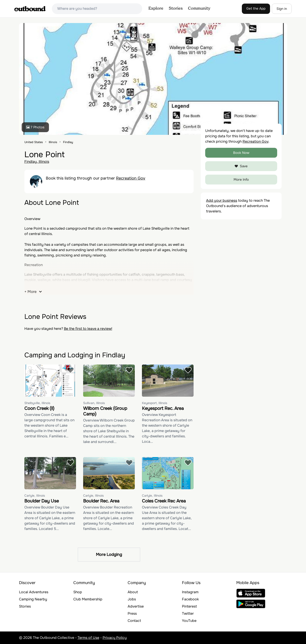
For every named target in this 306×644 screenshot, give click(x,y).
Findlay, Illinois (37, 162)
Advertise (136, 606)
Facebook (190, 599)
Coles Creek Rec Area (164, 501)
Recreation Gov (131, 178)
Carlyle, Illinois (35, 496)
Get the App (256, 8)
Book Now (241, 153)
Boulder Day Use (42, 501)
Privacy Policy (115, 638)
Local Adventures (34, 592)
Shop (78, 592)
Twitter (188, 613)
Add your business (222, 200)
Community (199, 8)
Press (132, 613)
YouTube (189, 621)
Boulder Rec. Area (101, 501)
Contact (134, 621)
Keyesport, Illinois (155, 403)
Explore (156, 8)
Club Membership (88, 599)
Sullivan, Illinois (94, 403)
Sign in (282, 9)
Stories (176, 8)
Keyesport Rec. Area (163, 408)
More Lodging (109, 555)
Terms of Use (88, 638)
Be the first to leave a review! (88, 329)
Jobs (132, 599)
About (133, 592)
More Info (241, 180)
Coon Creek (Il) (39, 408)
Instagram (190, 592)
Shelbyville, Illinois (37, 403)
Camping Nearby (33, 599)
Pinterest (189, 606)
